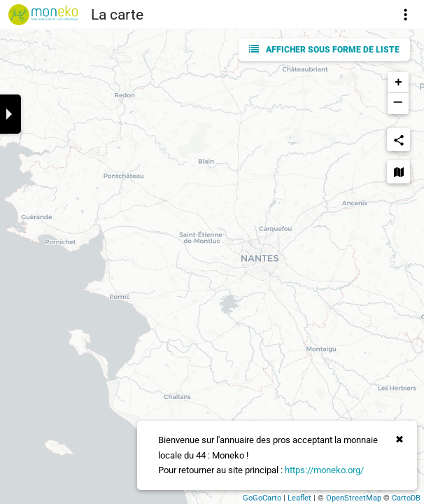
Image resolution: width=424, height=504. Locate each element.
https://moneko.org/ (324, 470)
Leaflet (299, 498)
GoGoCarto (262, 498)
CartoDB (406, 498)
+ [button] (398, 83)
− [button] (398, 104)
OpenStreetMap (354, 498)
